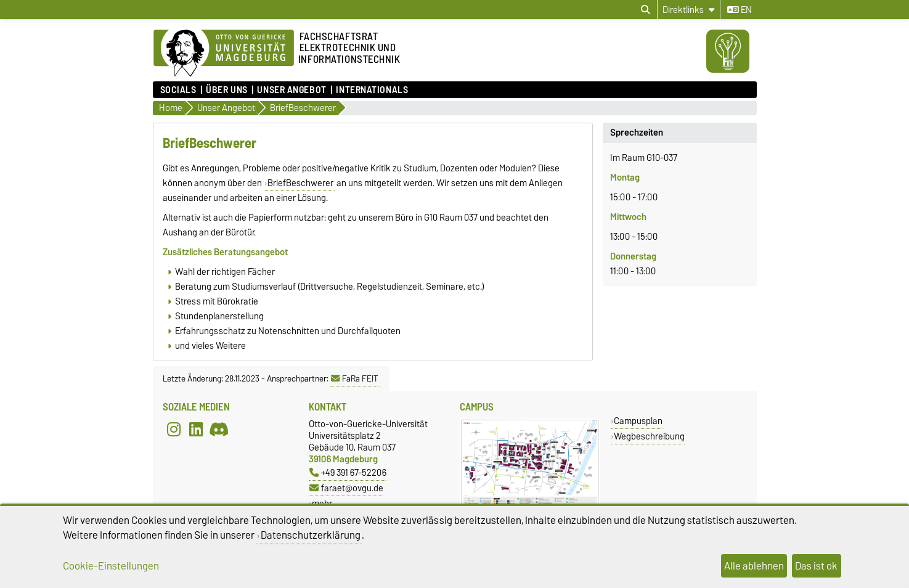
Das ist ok (816, 566)
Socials (178, 90)
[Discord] (219, 429)
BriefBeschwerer (300, 183)
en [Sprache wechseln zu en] (740, 10)
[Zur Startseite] (224, 54)
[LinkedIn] (196, 429)
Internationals (372, 90)
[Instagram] (174, 429)
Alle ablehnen (754, 566)
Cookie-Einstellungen (111, 566)
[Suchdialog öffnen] (646, 10)
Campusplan (638, 421)
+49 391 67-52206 (348, 472)
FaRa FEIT (355, 378)
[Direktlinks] (689, 10)
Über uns (226, 90)
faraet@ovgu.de (346, 488)
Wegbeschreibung (649, 436)
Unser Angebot (291, 90)
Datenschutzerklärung (311, 535)
